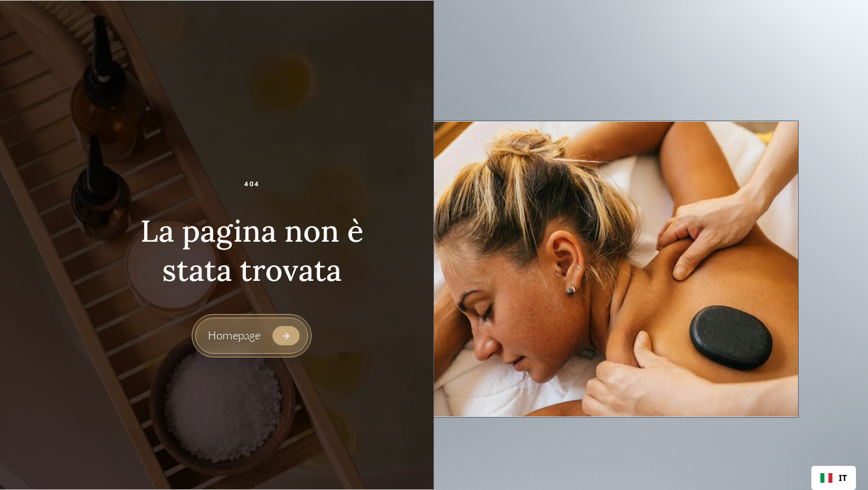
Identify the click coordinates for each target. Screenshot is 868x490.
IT (834, 478)
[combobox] (834, 478)
